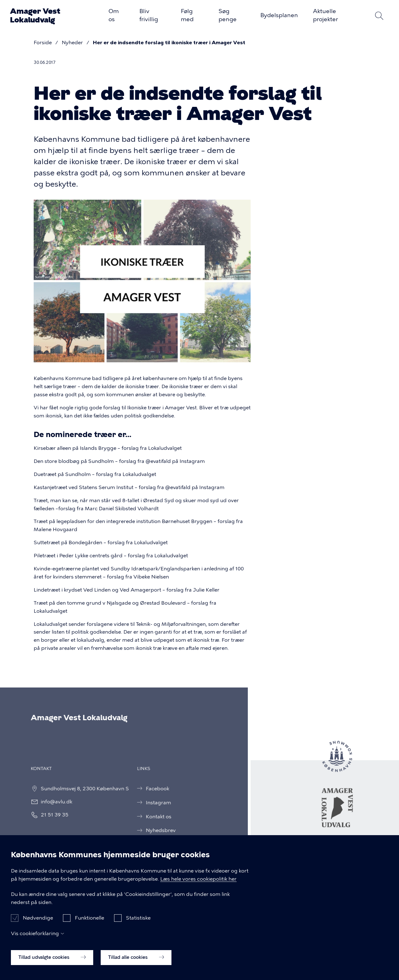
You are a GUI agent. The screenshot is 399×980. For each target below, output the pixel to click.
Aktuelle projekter (325, 15)
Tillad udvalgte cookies (52, 959)
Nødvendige (38, 920)
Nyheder (72, 43)
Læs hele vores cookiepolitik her (198, 880)
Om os (114, 15)
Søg (379, 16)
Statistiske (138, 920)
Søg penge (228, 15)
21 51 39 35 (49, 815)
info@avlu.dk (51, 802)
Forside (43, 43)
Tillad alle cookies (136, 959)
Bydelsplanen (279, 15)
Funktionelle (89, 920)
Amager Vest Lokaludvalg (35, 16)
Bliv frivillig (149, 15)
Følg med (187, 15)
